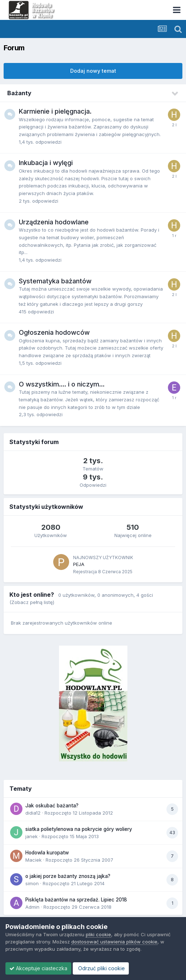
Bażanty (19, 93)
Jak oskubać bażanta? (52, 806)
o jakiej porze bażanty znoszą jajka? (68, 876)
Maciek (33, 860)
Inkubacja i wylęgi (46, 163)
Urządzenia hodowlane (54, 222)
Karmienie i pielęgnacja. (55, 111)
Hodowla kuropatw (47, 853)
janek (31, 836)
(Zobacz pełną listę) (32, 602)
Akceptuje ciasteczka (38, 968)
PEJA (79, 564)
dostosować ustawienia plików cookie (114, 942)
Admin (32, 907)
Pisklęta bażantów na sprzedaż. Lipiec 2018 (76, 900)
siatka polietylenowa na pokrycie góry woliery (79, 829)
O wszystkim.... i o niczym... (62, 384)
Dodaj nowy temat (93, 71)
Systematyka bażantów (55, 281)
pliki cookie (98, 934)
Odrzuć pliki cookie (101, 968)
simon (32, 883)
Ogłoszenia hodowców (54, 332)
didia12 (33, 813)
